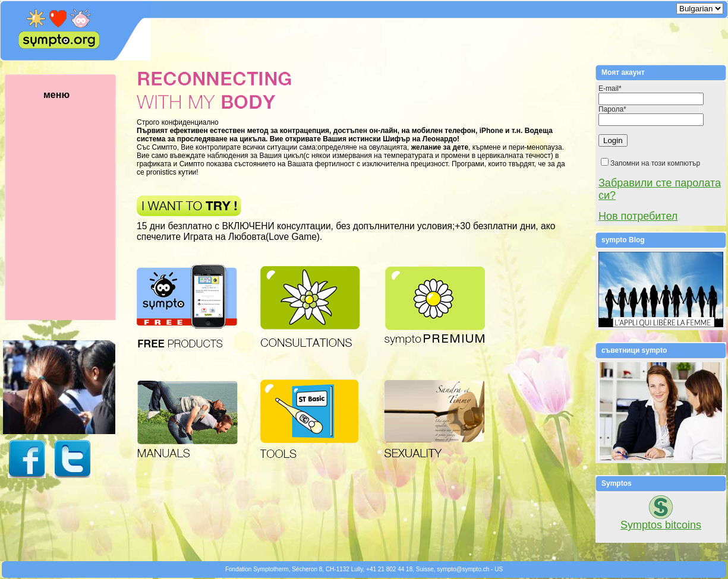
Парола (612, 109)
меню (74, 205)
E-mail (610, 88)
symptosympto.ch (463, 569)
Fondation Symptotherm (257, 569)
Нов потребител (638, 216)
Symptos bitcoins (661, 525)
